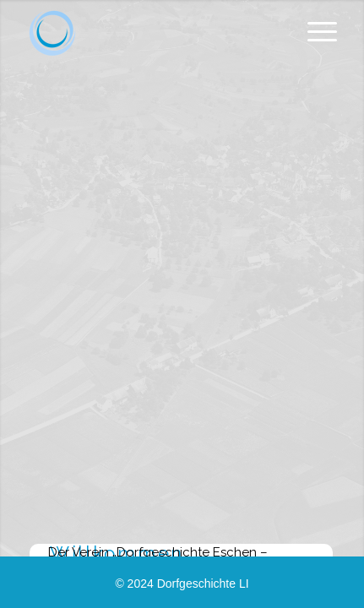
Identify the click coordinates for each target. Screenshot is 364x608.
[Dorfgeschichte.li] (52, 34)
